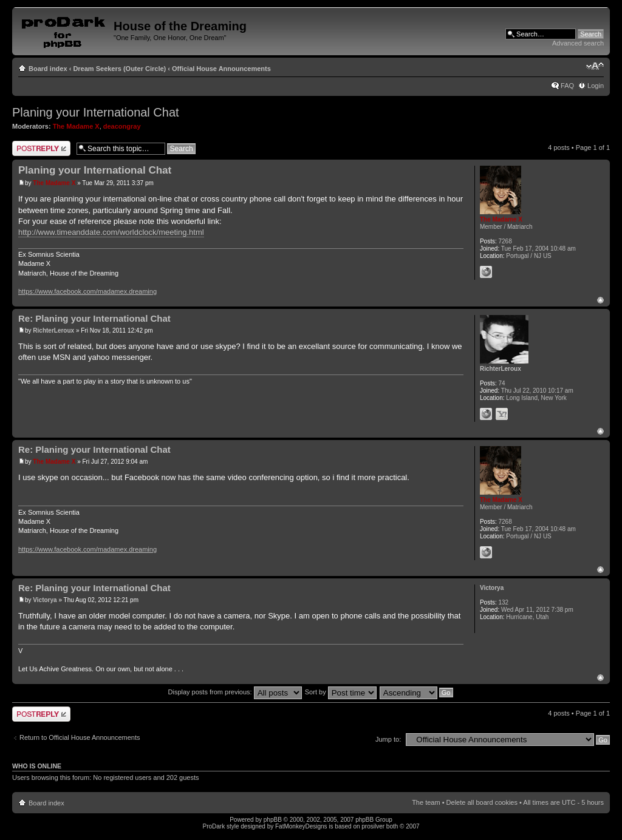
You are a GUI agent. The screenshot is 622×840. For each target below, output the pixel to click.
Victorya (45, 600)
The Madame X (76, 126)
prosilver (373, 826)
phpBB (273, 820)
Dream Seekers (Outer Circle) (119, 69)
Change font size (595, 66)
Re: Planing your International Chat (94, 318)
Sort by (341, 692)
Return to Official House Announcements (80, 737)
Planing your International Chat (96, 112)
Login (596, 86)
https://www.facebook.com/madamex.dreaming (87, 291)
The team (426, 802)
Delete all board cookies (482, 802)
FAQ (567, 86)
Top (600, 300)
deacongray (122, 126)
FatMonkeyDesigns (301, 826)
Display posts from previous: (235, 692)
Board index (48, 69)
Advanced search (578, 43)
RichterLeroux (53, 330)
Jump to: (388, 739)
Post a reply (41, 148)
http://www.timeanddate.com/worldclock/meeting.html (111, 232)
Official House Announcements (221, 69)
